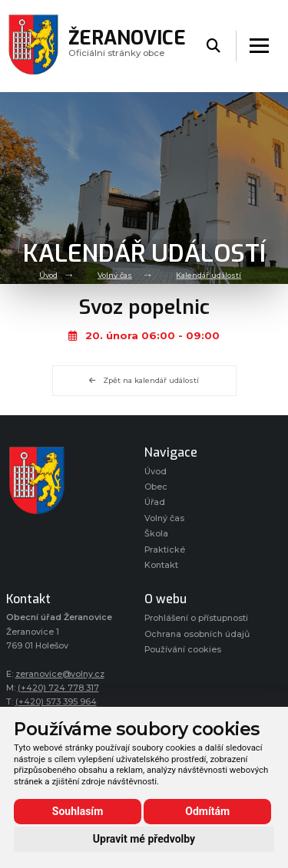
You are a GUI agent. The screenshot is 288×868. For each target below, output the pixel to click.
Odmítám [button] (207, 811)
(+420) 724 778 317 (58, 688)
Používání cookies (183, 650)
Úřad (155, 502)
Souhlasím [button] (78, 811)
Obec (156, 487)
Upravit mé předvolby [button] (144, 839)
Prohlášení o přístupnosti (196, 618)
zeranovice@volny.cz (60, 674)
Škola (156, 534)
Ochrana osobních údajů (197, 634)
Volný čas (115, 275)
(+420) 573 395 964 (56, 702)
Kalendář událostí (209, 275)
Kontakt (161, 565)
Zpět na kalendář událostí (144, 380)
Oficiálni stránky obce (127, 46)
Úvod (48, 275)
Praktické (165, 550)
